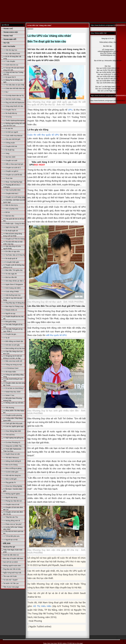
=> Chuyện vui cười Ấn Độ (13, 175)
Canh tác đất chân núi (11, 555)
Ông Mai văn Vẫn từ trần (12, 569)
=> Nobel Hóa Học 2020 (12, 392)
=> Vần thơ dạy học (10, 50)
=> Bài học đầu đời (10, 277)
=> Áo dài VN (8, 128)
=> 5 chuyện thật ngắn (11, 262)
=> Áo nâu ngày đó (10, 274)
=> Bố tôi (6, 212)
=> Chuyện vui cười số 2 (12, 168)
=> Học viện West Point (12, 54)
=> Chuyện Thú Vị (10, 110)
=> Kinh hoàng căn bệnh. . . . (13, 288)
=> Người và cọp (9, 313)
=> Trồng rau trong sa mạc (13, 365)
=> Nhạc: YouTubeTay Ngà (13, 182)
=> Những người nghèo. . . (13, 494)
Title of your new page (11, 587)
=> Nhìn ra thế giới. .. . (11, 479)
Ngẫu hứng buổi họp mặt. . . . (14, 573)
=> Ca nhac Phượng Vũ (12, 442)
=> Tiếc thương (9, 408)
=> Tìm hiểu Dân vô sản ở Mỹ (14, 85)
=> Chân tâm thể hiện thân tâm (14, 88)
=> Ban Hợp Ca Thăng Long (13, 306)
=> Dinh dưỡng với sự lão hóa (14, 348)
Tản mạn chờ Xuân (10, 576)
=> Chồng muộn (9, 143)
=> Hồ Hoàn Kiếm (10, 372)
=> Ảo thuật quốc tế (10, 259)
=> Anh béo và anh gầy (11, 345)
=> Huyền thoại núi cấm (12, 454)
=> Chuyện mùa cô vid (11, 504)
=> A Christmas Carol (11, 368)
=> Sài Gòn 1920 (9, 157)
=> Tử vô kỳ (7, 117)
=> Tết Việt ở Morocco (11, 458)
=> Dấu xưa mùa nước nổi (13, 361)
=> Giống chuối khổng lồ (12, 461)
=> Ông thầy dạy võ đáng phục (14, 303)
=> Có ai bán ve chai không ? (14, 388)
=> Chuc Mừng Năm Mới (12, 431)
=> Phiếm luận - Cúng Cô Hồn (14, 224)
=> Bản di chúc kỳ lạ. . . (11, 205)
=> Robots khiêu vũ (10, 310)
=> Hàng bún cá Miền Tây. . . (13, 446)
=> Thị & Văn (8, 178)
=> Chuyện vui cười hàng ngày (14, 197)
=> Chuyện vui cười (10, 161)
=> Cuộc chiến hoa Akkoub (13, 136)
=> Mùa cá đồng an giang (12, 468)
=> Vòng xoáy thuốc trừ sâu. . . (14, 106)
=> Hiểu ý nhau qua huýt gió (13, 164)
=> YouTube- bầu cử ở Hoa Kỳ (14, 255)
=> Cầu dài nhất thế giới (12, 139)
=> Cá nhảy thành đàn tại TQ (13, 95)
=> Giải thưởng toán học (12, 295)
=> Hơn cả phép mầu (11, 209)
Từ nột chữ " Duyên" (11, 580)
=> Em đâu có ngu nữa (11, 251)
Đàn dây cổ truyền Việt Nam (13, 558)
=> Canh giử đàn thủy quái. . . (14, 423)
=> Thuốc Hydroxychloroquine (14, 120)
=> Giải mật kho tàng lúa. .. (13, 475)
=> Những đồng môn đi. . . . (13, 521)
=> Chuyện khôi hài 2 (11, 194)
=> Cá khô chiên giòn (11, 472)
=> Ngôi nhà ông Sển (11, 227)
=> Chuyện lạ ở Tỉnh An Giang (14, 239)
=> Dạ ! (6, 92)
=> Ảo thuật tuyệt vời (10, 231)
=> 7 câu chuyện (9, 61)
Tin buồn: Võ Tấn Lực (11, 583)
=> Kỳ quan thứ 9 (9, 77)
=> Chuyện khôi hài (10, 146)
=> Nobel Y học (9, 395)
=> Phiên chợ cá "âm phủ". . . (14, 524)
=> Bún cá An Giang (10, 465)
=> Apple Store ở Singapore (13, 284)
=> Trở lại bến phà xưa (11, 536)
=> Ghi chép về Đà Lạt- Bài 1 (13, 281)
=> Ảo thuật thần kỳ (10, 113)
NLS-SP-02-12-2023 (10, 562)
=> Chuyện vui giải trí (11, 171)
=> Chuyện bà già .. (10, 334)
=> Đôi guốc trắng (10, 322)
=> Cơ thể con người (11, 132)
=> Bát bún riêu (9, 216)
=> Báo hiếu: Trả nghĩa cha (13, 270)
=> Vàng (6, 153)
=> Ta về (6, 338)
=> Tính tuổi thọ (9, 435)
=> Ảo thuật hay (9, 150)
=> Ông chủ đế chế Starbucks (14, 103)
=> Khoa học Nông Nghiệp (13, 486)
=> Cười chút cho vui (11, 65)
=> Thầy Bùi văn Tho (11, 517)
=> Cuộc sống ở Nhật (11, 292)
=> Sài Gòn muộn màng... (12, 99)
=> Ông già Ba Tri (9, 483)
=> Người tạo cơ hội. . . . (12, 540)
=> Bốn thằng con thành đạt (13, 341)
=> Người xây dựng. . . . (12, 497)
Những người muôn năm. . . (13, 566)
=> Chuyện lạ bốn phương (13, 415)
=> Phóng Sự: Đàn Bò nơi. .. (13, 501)
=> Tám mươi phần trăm (12, 190)
